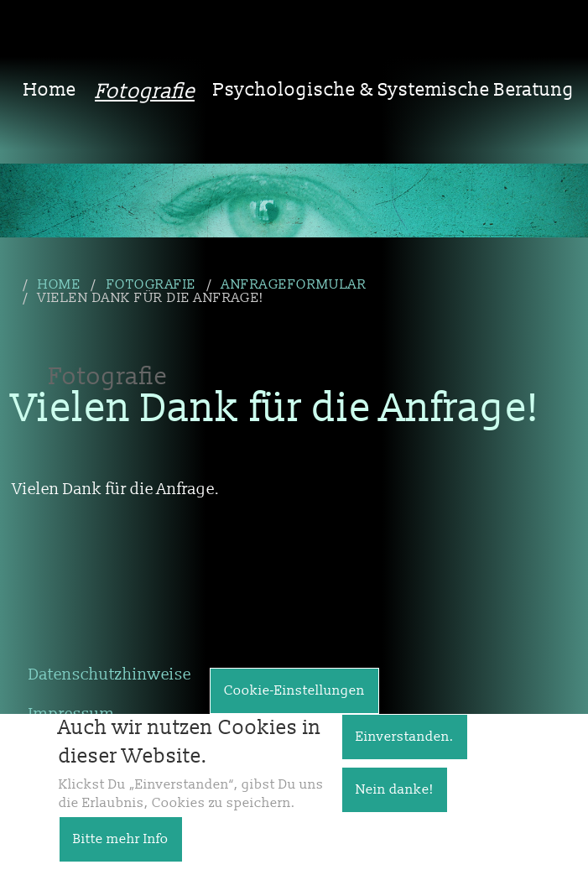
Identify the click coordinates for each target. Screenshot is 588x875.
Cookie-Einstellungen (294, 702)
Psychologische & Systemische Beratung (394, 90)
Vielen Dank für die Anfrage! (151, 298)
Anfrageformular (294, 284)
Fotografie (145, 92)
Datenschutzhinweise (110, 674)
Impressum (72, 714)
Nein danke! (395, 801)
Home (50, 90)
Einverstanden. (405, 748)
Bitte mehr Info (121, 851)
